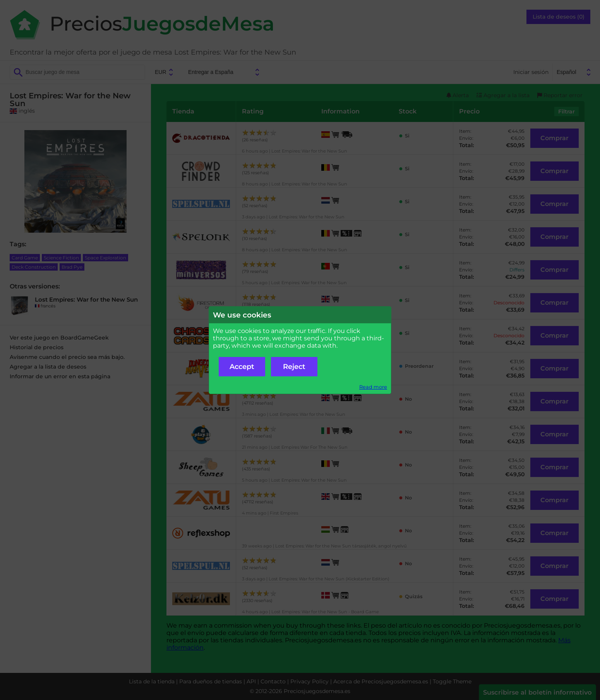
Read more (373, 387)
